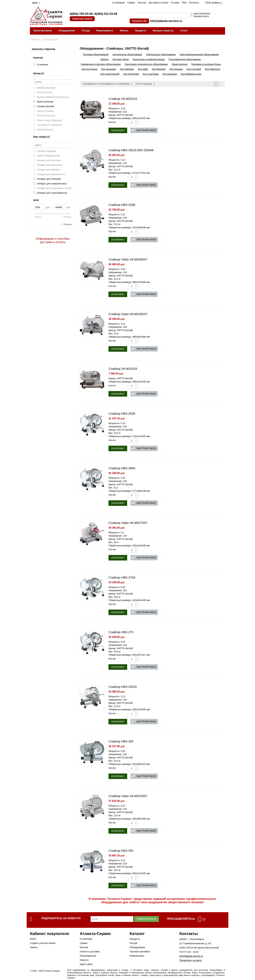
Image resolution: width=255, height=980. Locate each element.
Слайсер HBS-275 (121, 632)
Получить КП (139, 21)
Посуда (86, 31)
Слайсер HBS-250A (122, 414)
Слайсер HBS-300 (121, 741)
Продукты (141, 31)
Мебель (124, 31)
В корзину (118, 130)
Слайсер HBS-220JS (123, 687)
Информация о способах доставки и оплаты (53, 240)
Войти (33, 939)
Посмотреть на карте (190, 960)
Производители (88, 956)
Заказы (34, 947)
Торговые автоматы (140, 952)
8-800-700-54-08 (188, 948)
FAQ (184, 3)
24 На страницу (145, 84)
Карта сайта (86, 964)
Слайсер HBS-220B (122, 205)
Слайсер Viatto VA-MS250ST (128, 314)
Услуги (184, 31)
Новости (84, 960)
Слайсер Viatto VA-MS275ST (128, 523)
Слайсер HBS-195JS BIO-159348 (131, 150)
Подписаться (146, 919)
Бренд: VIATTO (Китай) (121, 115)
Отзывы (175, 3)
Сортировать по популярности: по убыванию (107, 84)
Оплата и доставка (90, 952)
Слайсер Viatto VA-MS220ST (128, 796)
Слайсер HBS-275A (122, 578)
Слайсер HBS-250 (121, 851)
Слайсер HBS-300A (122, 468)
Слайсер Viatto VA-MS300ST (128, 260)
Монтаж (142, 3)
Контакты (194, 3)
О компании (118, 3)
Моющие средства (163, 31)
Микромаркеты (105, 31)
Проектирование (43, 31)
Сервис (131, 3)
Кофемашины (137, 956)
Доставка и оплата (158, 3)
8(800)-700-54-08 (81, 14)
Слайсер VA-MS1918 (123, 369)
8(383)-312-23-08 (106, 14)
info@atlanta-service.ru (166, 21)
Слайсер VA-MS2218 (123, 99)
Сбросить (68, 224)
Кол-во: (112, 122)
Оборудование (67, 31)
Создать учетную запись (43, 943)
